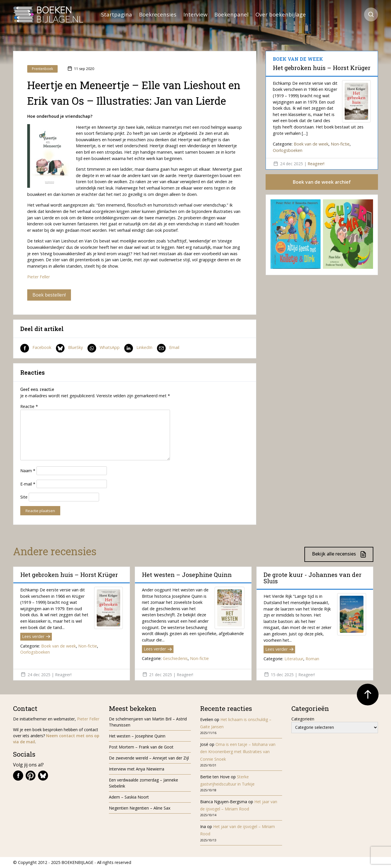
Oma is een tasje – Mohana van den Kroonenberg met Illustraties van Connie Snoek (238, 752)
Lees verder (36, 636)
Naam (28, 471)
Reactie (29, 406)
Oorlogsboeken (288, 150)
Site (24, 497)
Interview (195, 14)
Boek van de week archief (322, 182)
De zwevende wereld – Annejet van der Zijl (149, 758)
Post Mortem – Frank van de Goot (141, 747)
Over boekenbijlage (281, 14)
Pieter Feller (39, 277)
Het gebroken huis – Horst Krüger (322, 68)
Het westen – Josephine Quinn (187, 575)
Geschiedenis (175, 658)
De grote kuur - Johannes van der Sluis (313, 578)
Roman (312, 659)
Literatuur (294, 659)
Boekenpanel (231, 14)
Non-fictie (340, 144)
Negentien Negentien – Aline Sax (141, 808)
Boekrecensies (158, 14)
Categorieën (303, 719)
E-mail (28, 484)
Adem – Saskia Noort (129, 797)
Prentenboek (42, 69)
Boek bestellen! (49, 295)
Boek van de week (311, 144)
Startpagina (117, 14)
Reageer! (316, 164)
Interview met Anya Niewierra (137, 769)
